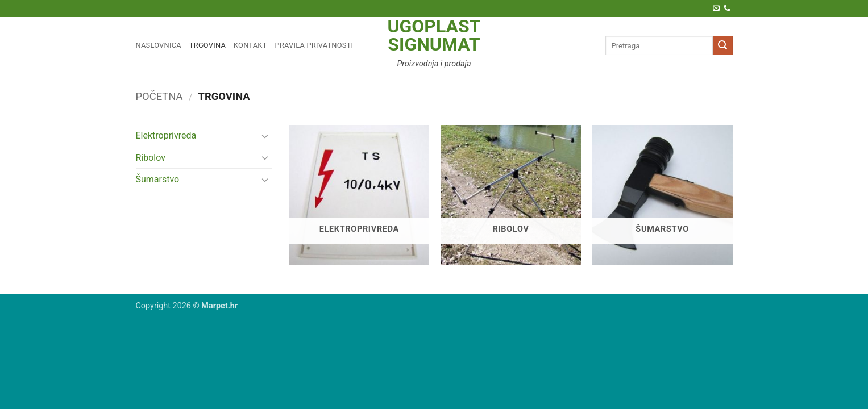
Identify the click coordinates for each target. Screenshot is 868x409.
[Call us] (727, 9)
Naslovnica (159, 45)
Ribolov (151, 158)
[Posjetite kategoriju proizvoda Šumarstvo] (663, 195)
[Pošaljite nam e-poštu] (716, 9)
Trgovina (207, 45)
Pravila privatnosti (314, 45)
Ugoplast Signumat (434, 35)
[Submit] (722, 45)
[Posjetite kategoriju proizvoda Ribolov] (511, 195)
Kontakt (250, 45)
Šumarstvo (158, 179)
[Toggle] (265, 136)
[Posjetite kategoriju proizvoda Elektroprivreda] (359, 195)
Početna (159, 96)
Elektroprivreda (166, 135)
